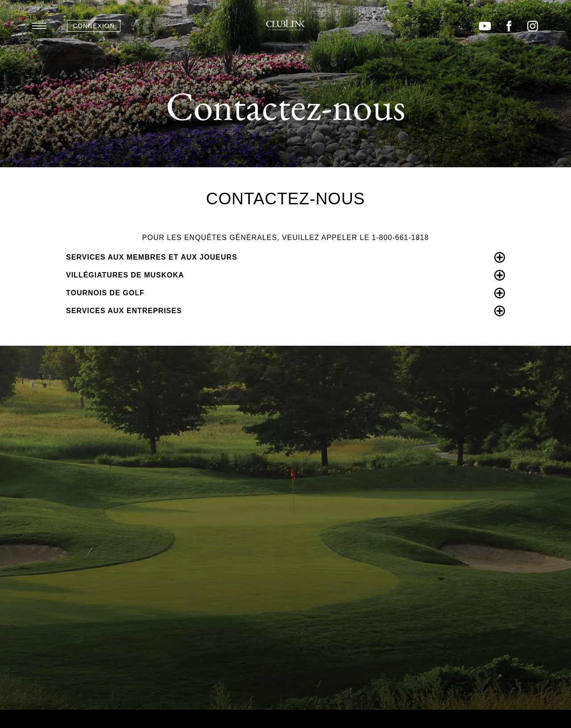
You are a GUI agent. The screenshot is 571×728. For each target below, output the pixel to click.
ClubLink (285, 25)
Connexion (94, 26)
